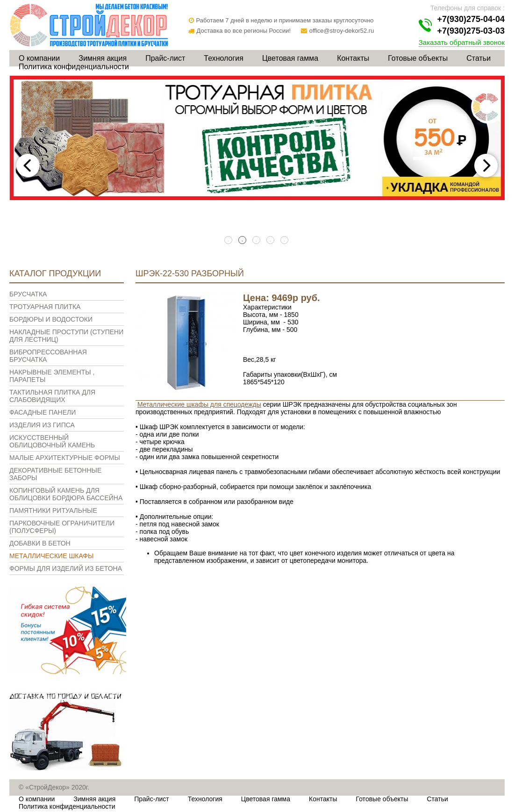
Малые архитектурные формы (65, 458)
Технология (224, 58)
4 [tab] (271, 241)
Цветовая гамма (290, 58)
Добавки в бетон (40, 543)
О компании (39, 58)
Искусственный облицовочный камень (52, 441)
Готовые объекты (418, 58)
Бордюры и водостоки (51, 319)
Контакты (353, 58)
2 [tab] (243, 241)
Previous (28, 165)
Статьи (478, 58)
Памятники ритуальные (53, 510)
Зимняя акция (103, 58)
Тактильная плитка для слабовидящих (52, 396)
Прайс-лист (165, 58)
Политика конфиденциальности (74, 67)
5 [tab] (285, 241)
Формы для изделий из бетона (66, 568)
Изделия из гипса (42, 425)
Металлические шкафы (51, 556)
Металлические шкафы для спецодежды (199, 404)
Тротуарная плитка (45, 307)
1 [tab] (229, 241)
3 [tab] (257, 241)
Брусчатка (28, 294)
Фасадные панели (43, 412)
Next (486, 165)
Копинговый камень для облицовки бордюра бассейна (66, 494)
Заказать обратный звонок (462, 42)
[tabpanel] (257, 138)
